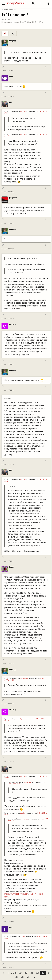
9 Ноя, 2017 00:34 (8, 761)
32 (37, 973)
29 (20, 973)
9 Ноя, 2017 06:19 (8, 968)
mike (11, 76)
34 (49, 973)
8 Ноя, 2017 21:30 (8, 71)
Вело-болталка (9, 10)
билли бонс (24, 679)
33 (43, 973)
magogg (13, 41)
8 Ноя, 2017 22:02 (8, 223)
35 (17, 977)
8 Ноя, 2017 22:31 (8, 364)
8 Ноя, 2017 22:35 (8, 390)
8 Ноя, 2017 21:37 (8, 96)
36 (23, 977)
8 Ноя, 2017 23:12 (8, 464)
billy (11, 102)
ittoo (11, 927)
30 (26, 973)
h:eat (11, 567)
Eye (22, 22)
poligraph (13, 198)
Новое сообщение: (11, 22)
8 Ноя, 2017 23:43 (8, 561)
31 (32, 973)
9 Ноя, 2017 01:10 (8, 922)
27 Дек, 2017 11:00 (34, 22)
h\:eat (22, 719)
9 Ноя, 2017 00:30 (8, 704)
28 (15, 973)
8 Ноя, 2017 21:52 (8, 192)
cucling (12, 324)
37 (29, 977)
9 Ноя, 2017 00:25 (8, 664)
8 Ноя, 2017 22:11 (8, 249)
